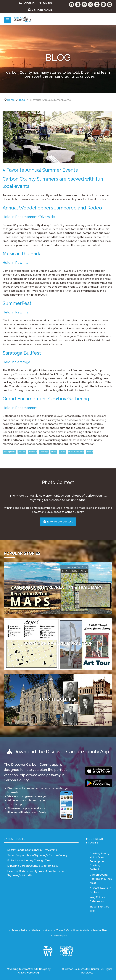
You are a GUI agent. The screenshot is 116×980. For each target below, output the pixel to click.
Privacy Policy (20, 930)
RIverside (32, 452)
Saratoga (44, 452)
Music (54, 452)
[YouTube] (84, 4)
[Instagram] (78, 4)
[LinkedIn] (110, 4)
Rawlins (22, 452)
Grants (49, 930)
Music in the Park (76, 452)
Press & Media (81, 930)
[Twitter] (91, 4)
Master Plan (100, 930)
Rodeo (90, 452)
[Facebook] (72, 4)
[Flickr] (97, 4)
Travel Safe (63, 930)
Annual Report (59, 936)
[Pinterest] (103, 4)
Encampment (9, 452)
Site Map (36, 930)
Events (62, 452)
